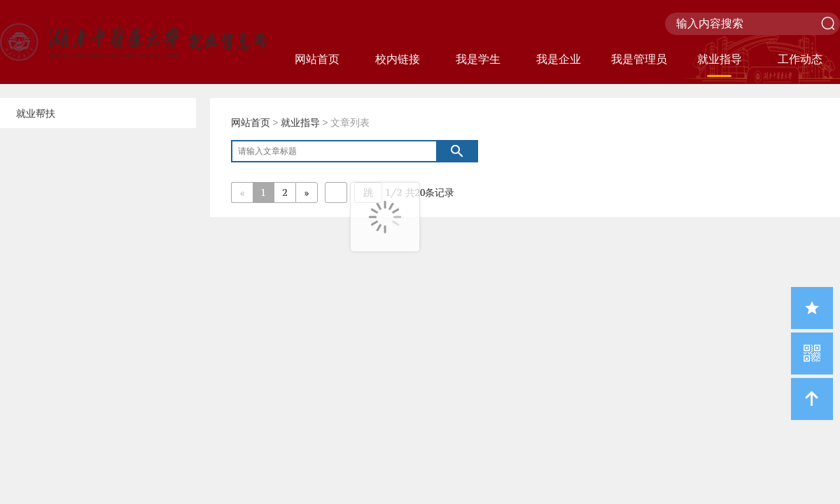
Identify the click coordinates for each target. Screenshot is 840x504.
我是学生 (478, 59)
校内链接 (398, 59)
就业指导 (720, 59)
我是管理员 (639, 59)
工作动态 (800, 59)
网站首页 (317, 59)
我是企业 (559, 59)
